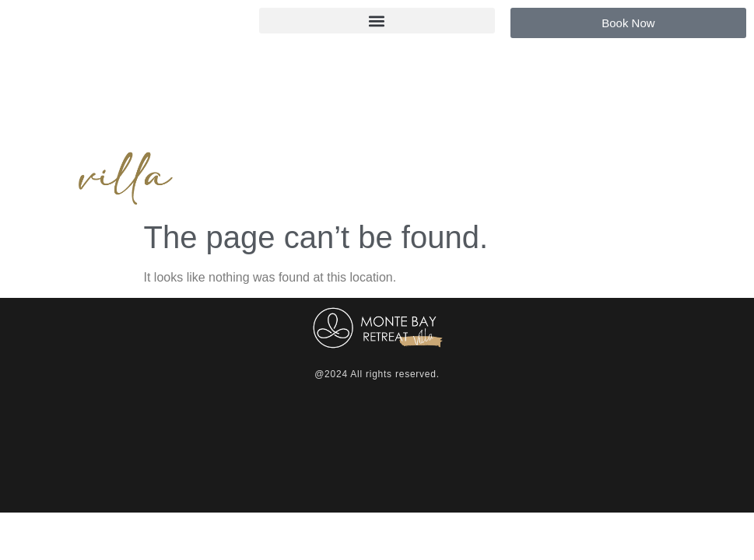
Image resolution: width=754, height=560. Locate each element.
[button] (377, 21)
